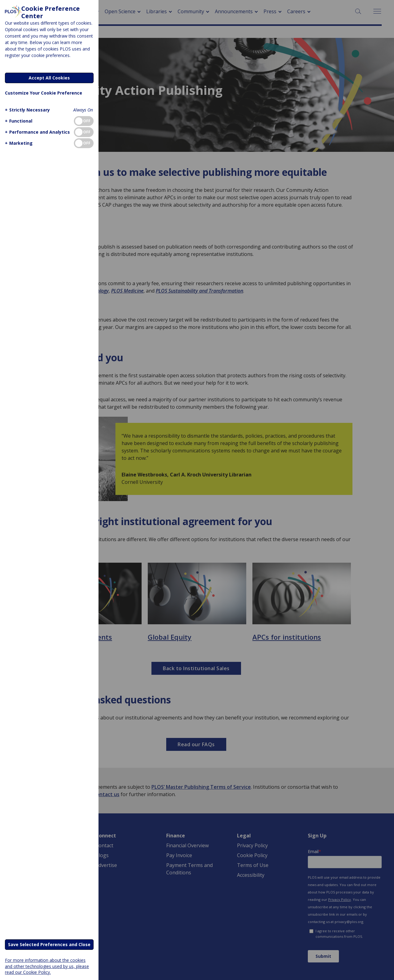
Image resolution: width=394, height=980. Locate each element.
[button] (27, 110)
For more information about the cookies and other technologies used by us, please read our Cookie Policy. (47, 966)
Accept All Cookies (49, 78)
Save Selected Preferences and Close (49, 944)
